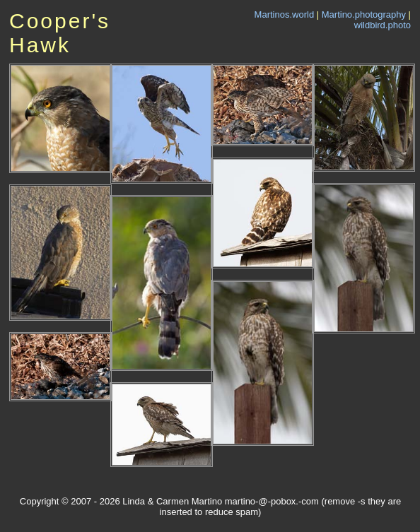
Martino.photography (364, 14)
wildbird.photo (383, 25)
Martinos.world (285, 14)
